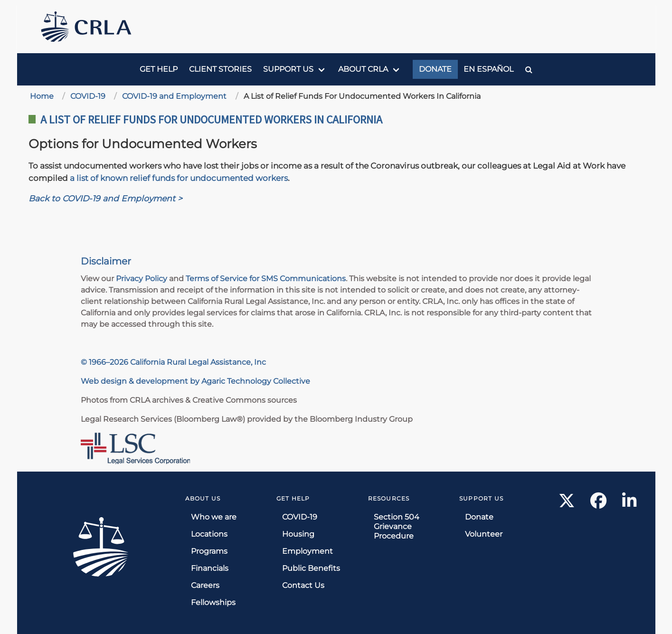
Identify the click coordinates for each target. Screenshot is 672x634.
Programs (209, 551)
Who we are (214, 517)
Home (42, 96)
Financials (210, 568)
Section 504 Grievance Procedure (397, 526)
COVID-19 (88, 96)
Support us (288, 69)
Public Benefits (311, 568)
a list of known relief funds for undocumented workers (179, 178)
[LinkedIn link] (629, 504)
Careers (205, 585)
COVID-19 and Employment (174, 96)
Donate (435, 69)
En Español (488, 69)
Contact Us (303, 585)
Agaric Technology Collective (256, 381)
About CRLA (363, 69)
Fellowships (213, 602)
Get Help (159, 69)
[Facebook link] (599, 504)
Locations (209, 534)
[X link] (567, 504)
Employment (308, 551)
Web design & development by (141, 381)
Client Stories (220, 69)
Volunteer (484, 534)
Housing (298, 534)
